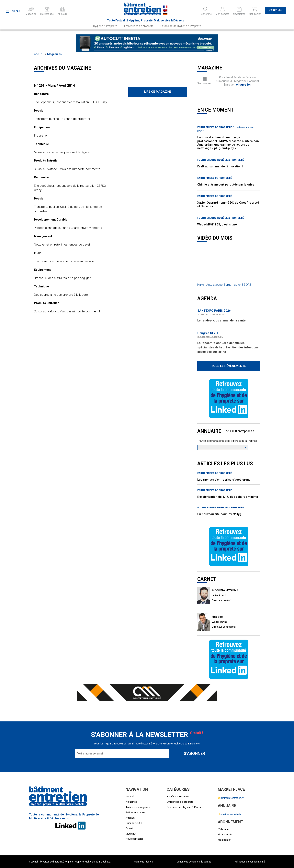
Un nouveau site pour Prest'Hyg (219, 514)
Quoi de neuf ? (134, 823)
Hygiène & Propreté (105, 26)
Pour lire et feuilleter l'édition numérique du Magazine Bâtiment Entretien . (237, 81)
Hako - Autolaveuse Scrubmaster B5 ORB (224, 285)
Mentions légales (143, 862)
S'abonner (275, 10)
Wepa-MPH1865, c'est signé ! (218, 224)
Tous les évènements (229, 366)
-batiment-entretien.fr (231, 798)
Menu (13, 11)
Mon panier (224, 840)
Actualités (131, 802)
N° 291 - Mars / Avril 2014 (54, 85)
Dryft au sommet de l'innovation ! (220, 166)
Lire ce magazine (158, 92)
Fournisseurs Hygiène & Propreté (181, 26)
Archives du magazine (138, 807)
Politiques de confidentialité (250, 862)
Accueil (39, 54)
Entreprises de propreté (139, 26)
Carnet (129, 828)
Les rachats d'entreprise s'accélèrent (224, 480)
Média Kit (131, 834)
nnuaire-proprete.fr (229, 814)
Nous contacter (134, 839)
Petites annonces (135, 812)
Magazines (54, 54)
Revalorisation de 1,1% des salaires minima (228, 497)
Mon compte (225, 834)
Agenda (130, 818)
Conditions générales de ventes (194, 862)
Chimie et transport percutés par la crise (226, 185)
